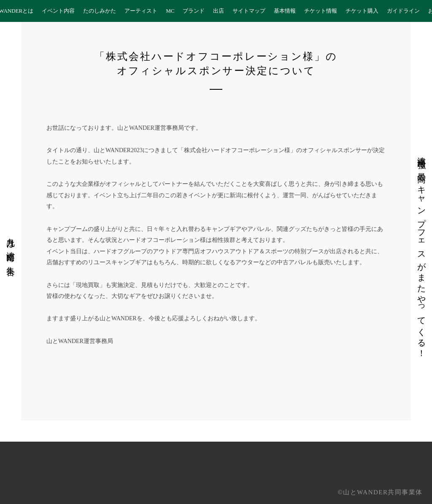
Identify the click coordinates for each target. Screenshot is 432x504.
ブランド (194, 11)
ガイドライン (403, 11)
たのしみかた (100, 11)
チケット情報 (321, 11)
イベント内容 (58, 11)
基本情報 (285, 11)
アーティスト (141, 11)
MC (170, 11)
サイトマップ (249, 11)
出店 (219, 11)
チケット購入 (362, 11)
